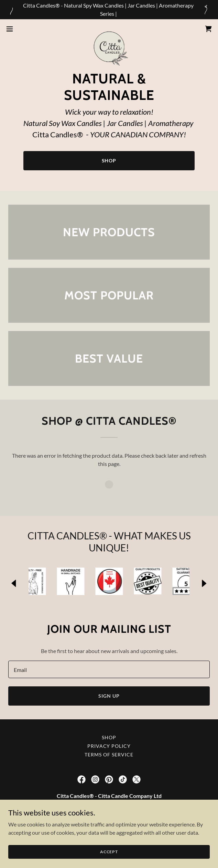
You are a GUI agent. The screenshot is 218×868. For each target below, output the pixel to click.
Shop (109, 161)
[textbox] (109, 669)
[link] (109, 29)
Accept (109, 861)
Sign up (109, 696)
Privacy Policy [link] (109, 746)
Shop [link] (109, 737)
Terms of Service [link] (109, 755)
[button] (19, 29)
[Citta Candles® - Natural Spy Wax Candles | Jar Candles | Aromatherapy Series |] (109, 10)
